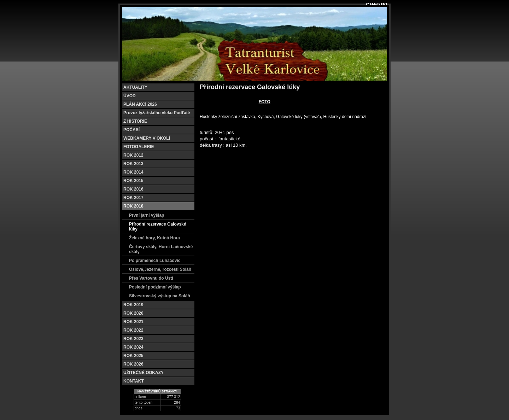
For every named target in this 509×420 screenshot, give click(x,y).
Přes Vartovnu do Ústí (151, 278)
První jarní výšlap (147, 215)
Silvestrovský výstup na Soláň (160, 296)
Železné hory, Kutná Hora (154, 238)
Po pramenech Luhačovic (155, 261)
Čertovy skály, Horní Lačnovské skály (161, 249)
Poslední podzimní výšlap (155, 287)
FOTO (265, 102)
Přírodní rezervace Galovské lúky (157, 227)
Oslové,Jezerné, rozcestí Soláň (160, 269)
